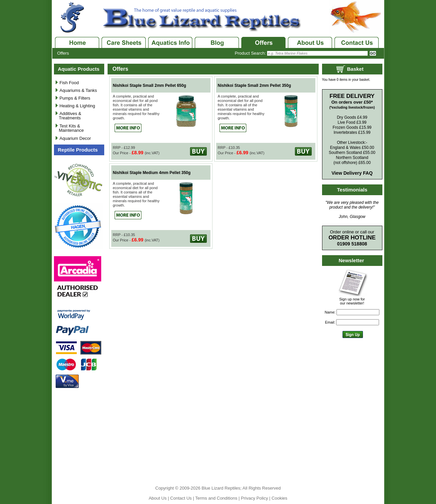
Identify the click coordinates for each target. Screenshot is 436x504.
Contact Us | (183, 498)
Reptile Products (78, 150)
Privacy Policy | (256, 498)
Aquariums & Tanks (78, 90)
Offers (63, 53)
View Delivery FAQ (352, 173)
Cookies (279, 498)
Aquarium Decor (75, 138)
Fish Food (69, 83)
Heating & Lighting (77, 106)
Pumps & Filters (75, 98)
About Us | (160, 498)
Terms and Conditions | (218, 498)
